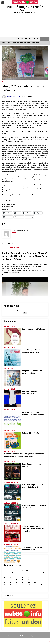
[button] (42, 39)
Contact (4, 636)
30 (35, 584)
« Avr (5, 587)
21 (23, 582)
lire (3, 81)
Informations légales (29, 636)
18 (5, 582)
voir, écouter (15, 247)
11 (5, 580)
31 (41, 584)
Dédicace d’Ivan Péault (30, 433)
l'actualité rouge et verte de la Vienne (25, 8)
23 (35, 582)
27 (17, 584)
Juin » (30, 587)
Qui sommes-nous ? (15, 636)
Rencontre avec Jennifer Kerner (34, 329)
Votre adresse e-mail (11, 311)
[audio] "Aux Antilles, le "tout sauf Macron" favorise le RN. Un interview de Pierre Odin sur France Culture (25, 256)
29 (29, 584)
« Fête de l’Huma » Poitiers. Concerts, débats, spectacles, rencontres (33, 529)
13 (17, 580)
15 (29, 580)
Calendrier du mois (9, 595)
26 (11, 584)
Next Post (7, 243)
